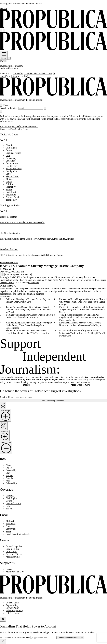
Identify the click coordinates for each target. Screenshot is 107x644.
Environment (12, 163)
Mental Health (12, 176)
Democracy (11, 158)
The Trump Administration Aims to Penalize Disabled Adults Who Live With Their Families (27, 332)
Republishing (12, 605)
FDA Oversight (48, 73)
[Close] (3, 619)
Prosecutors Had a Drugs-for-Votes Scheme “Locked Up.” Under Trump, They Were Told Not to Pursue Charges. (83, 302)
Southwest (11, 529)
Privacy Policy (13, 608)
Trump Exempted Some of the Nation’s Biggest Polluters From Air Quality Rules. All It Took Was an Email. (28, 310)
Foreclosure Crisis (9, 263)
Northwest (11, 524)
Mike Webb (9, 269)
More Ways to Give (80, 385)
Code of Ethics (13, 603)
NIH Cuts (36, 73)
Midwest (10, 521)
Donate (3, 8)
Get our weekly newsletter (53, 400)
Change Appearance (14, 274)
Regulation (11, 195)
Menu (4, 57)
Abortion (10, 145)
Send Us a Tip (12, 549)
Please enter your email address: (15, 638)
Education (10, 161)
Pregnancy (11, 187)
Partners (34, 126)
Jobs (8, 481)
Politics (9, 184)
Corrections (11, 552)
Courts (9, 150)
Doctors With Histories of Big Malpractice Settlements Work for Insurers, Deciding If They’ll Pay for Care (82, 333)
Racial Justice (12, 192)
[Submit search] (45, 108)
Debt (8, 155)
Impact (12, 126)
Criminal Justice (13, 153)
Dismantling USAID (22, 73)
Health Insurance (14, 169)
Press (13, 129)
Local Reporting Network (18, 534)
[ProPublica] (53, 27)
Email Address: (7, 397)
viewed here (34, 283)
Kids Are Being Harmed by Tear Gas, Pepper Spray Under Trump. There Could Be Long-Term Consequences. (29, 325)
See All (3, 140)
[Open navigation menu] (1, 30)
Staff (28, 126)
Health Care (11, 166)
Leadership (20, 126)
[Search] (4, 30)
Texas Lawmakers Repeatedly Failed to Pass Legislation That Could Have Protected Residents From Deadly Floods (82, 317)
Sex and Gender (13, 197)
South (8, 526)
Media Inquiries (13, 557)
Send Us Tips (21, 129)
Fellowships (11, 483)
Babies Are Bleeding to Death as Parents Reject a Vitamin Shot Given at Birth (28, 300)
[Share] (1, 275)
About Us (4, 126)
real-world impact (45, 119)
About (3, 76)
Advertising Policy (14, 610)
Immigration (12, 171)
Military (10, 179)
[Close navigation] (1, 111)
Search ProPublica (9, 108)
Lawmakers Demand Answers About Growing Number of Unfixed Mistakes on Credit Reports (81, 324)
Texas (8, 531)
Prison (9, 189)
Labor (9, 174)
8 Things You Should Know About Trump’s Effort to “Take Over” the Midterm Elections (30, 316)
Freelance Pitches (14, 554)
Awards (9, 478)
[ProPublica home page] (53, 593)
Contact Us (5, 129)
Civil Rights (11, 148)
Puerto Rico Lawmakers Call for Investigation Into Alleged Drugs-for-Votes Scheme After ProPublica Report (82, 310)
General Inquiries (14, 546)
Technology (11, 200)
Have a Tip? (22, 76)
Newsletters (11, 76)
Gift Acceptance (13, 613)
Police (9, 182)
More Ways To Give (15, 572)
